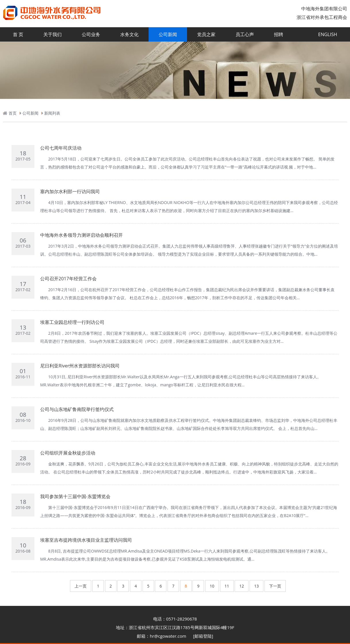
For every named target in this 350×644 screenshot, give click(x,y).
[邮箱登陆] (203, 636)
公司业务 (91, 34)
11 (227, 586)
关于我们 (52, 34)
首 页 (18, 34)
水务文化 (129, 34)
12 (242, 586)
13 (256, 586)
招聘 (279, 34)
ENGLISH (328, 34)
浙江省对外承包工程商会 (322, 17)
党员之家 (206, 34)
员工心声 (245, 34)
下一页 (275, 586)
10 (212, 586)
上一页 (81, 586)
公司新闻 (168, 34)
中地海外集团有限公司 (324, 9)
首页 (13, 113)
